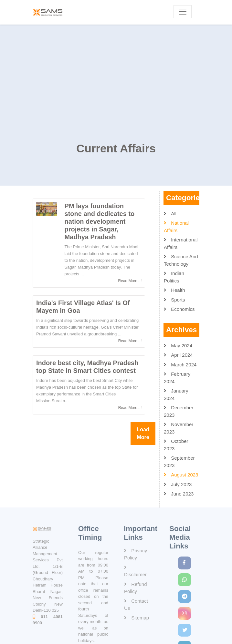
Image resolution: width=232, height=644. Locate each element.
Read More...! (130, 281)
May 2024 (181, 346)
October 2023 (176, 446)
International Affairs (181, 244)
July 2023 (181, 485)
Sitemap (139, 618)
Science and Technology (181, 261)
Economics (182, 310)
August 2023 (184, 476)
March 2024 (183, 365)
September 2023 (179, 463)
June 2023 (182, 495)
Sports (177, 300)
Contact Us (136, 605)
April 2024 (181, 356)
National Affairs (176, 228)
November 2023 (179, 429)
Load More (143, 434)
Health (177, 291)
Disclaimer (135, 574)
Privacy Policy (136, 554)
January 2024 (176, 395)
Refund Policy (136, 588)
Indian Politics (174, 278)
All (173, 214)
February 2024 (177, 379)
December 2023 (179, 412)
